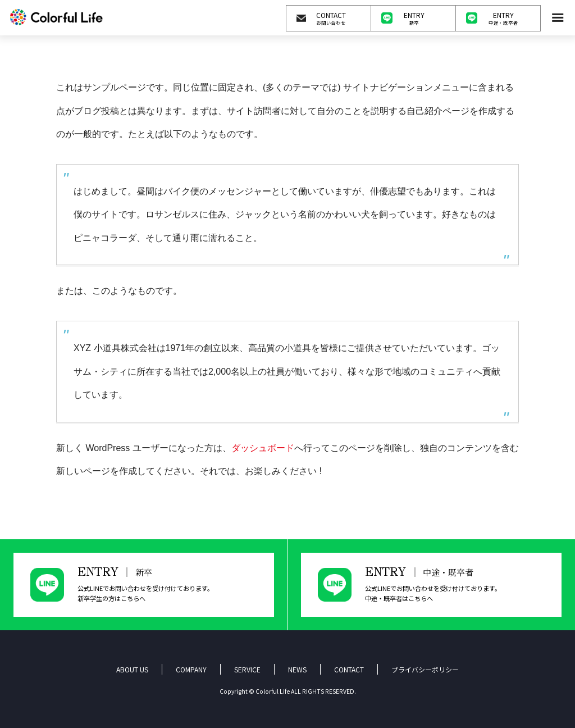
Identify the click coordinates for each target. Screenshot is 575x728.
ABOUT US (132, 669)
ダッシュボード (263, 448)
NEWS (297, 669)
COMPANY (191, 669)
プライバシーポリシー (425, 669)
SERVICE (247, 669)
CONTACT (349, 669)
